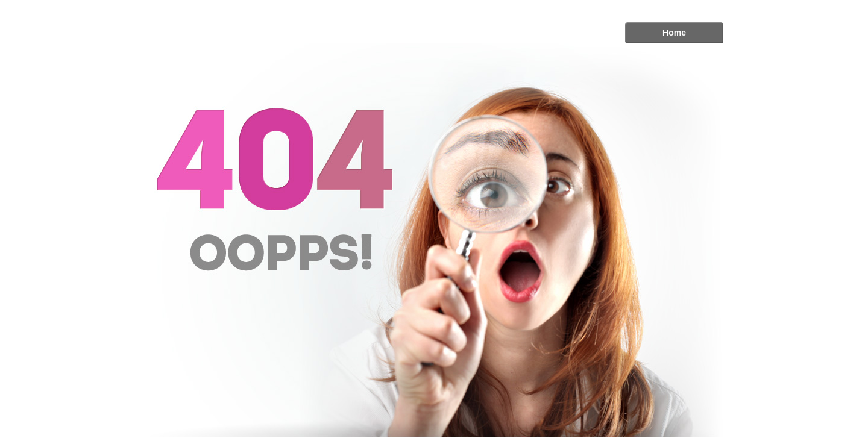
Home (674, 33)
